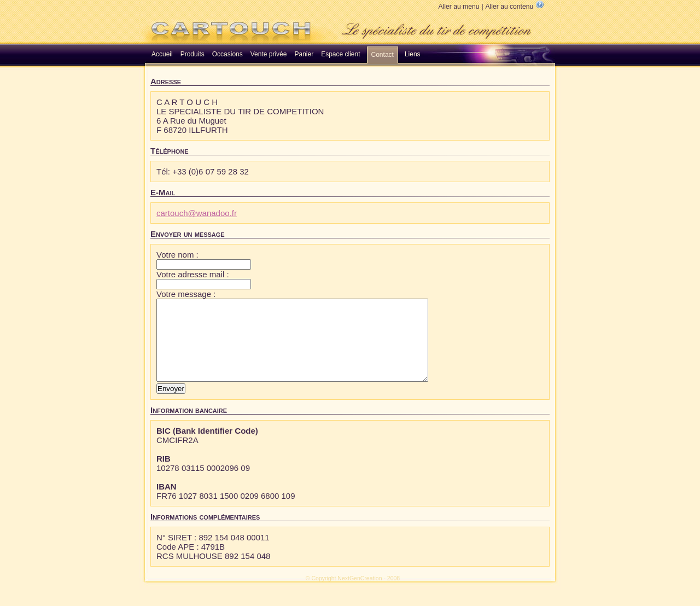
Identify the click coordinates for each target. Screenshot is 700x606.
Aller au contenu (509, 7)
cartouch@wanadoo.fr (197, 213)
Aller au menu (459, 7)
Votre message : (186, 294)
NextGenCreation (360, 595)
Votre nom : (177, 255)
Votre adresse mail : (193, 274)
